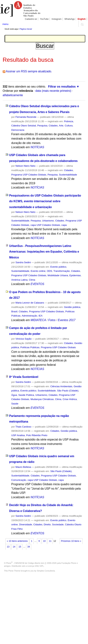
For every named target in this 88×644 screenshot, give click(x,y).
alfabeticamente (13, 95)
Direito (47, 524)
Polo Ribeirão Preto (37, 435)
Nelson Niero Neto (25, 166)
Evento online (38, 271)
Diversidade (26, 524)
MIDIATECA (38, 320)
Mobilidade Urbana (58, 275)
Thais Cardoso (23, 427)
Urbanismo (48, 221)
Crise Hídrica (70, 399)
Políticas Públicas (30, 347)
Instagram (57, 19)
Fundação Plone (69, 563)
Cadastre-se (31, 19)
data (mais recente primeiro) (53, 91)
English (82, 19)
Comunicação (19, 480)
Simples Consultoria (46, 571)
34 (29, 547)
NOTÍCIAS (37, 147)
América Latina (19, 280)
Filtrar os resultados (62, 87)
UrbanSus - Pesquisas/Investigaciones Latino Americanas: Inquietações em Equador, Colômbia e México (44, 252)
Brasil (14, 311)
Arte (61, 126)
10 (44, 541)
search (82, 24)
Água (14, 395)
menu (5, 24)
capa (64, 225)
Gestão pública (72, 307)
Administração (29, 316)
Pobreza (69, 121)
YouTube (44, 19)
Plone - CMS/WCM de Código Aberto (23, 563)
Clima (32, 280)
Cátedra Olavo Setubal (24, 126)
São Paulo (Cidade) (68, 391)
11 (50, 541)
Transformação (62, 271)
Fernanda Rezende (26, 117)
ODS (49, 271)
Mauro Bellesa (23, 467)
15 (20, 547)
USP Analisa (18, 435)
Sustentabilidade (68, 175)
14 (14, 547)
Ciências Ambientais (61, 386)
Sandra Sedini (23, 262)
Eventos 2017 (67, 320)
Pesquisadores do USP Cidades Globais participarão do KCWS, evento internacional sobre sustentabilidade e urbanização (45, 201)
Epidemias (75, 275)
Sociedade (58, 524)
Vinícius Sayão (24, 339)
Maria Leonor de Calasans (30, 303)
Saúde (15, 404)
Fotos (52, 320)
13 (8, 547)
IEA (41, 316)
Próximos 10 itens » (71, 541)
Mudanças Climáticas (42, 399)
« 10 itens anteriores (17, 541)
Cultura (69, 126)
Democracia (18, 130)
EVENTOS (37, 284)
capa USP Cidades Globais (45, 225)
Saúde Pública (26, 395)
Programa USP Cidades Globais (29, 175)
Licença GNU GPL (35, 566)
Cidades (53, 126)
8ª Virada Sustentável (24, 377)
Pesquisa (42, 126)
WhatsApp (70, 19)
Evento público (58, 267)
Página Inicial (26, 29)
